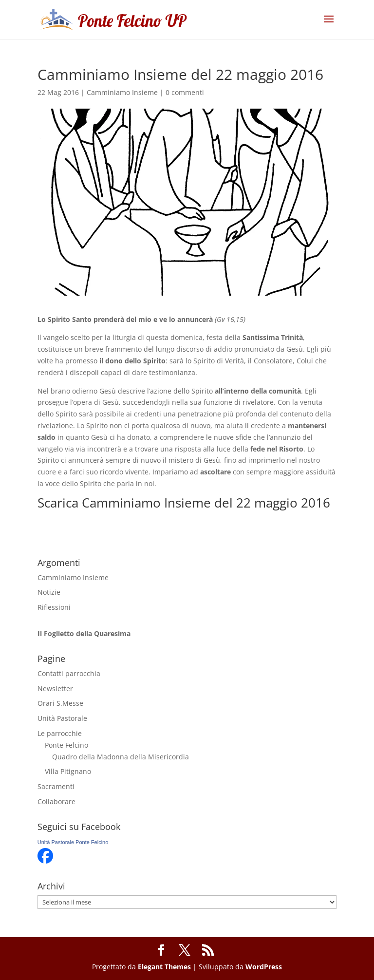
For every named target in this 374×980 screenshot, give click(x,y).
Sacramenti (56, 786)
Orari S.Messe (60, 703)
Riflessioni (54, 607)
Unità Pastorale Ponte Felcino (73, 842)
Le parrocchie (60, 733)
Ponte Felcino (66, 745)
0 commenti (185, 92)
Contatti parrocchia (69, 673)
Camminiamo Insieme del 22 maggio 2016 (206, 503)
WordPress (264, 967)
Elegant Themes (164, 967)
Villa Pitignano (68, 771)
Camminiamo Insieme (122, 92)
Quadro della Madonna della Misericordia (121, 757)
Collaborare (56, 801)
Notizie (49, 592)
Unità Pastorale (62, 718)
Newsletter (55, 688)
